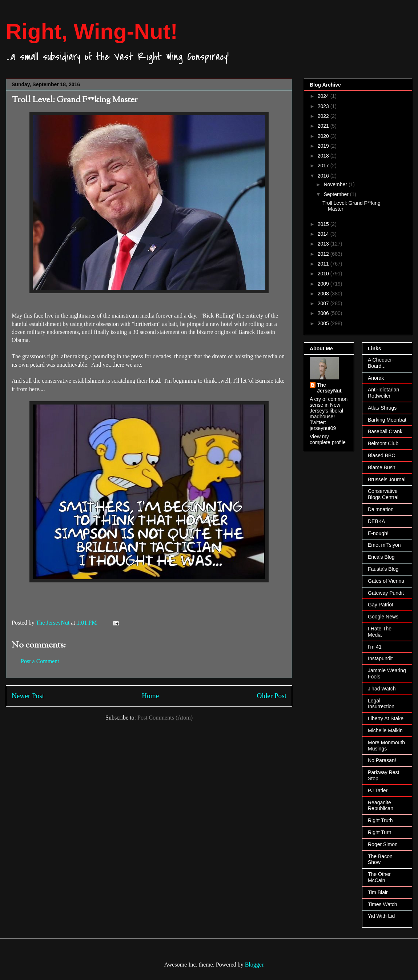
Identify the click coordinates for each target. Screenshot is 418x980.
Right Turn (380, 832)
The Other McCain (379, 877)
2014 (324, 234)
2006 (324, 313)
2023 (324, 106)
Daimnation (381, 509)
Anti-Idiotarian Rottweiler (383, 393)
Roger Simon (383, 844)
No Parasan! (382, 760)
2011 (324, 264)
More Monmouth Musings (386, 746)
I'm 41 (375, 647)
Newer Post (28, 696)
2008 (324, 294)
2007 (324, 303)
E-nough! (378, 533)
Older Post (272, 696)
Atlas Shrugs (382, 408)
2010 (324, 274)
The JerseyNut (329, 388)
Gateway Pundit (386, 593)
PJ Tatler (378, 790)
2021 (324, 126)
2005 (324, 323)
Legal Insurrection (381, 704)
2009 (324, 284)
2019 (324, 146)
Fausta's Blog (383, 569)
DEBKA (376, 521)
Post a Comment (40, 661)
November (336, 184)
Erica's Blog (381, 557)
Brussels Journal (387, 479)
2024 (324, 96)
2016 (324, 176)
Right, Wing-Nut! (92, 31)
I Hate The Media (380, 632)
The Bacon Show (380, 859)
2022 (324, 116)
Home (150, 696)
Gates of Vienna (386, 581)
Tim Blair (378, 892)
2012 (324, 254)
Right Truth (380, 820)
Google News (383, 617)
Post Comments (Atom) (165, 718)
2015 (324, 224)
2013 (324, 244)
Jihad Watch (382, 689)
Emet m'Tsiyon (384, 545)
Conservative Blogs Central (383, 494)
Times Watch (383, 904)
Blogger (254, 965)
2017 (324, 166)
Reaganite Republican (381, 806)
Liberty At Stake (386, 718)
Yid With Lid (381, 916)
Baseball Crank (385, 431)
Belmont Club (383, 443)
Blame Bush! (382, 467)
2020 (324, 136)
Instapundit (380, 658)
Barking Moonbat (387, 420)
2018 (324, 156)
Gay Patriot (381, 605)
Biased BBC (381, 455)
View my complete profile (328, 439)
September (337, 194)
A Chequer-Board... (381, 363)
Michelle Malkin (385, 730)
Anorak (376, 378)
